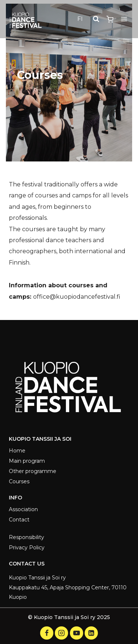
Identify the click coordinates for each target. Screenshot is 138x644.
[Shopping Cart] (110, 19)
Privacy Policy (27, 547)
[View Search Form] (96, 19)
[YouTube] (77, 633)
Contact (19, 520)
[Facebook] (47, 633)
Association (23, 509)
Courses (19, 481)
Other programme (33, 471)
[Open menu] (124, 19)
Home (17, 451)
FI (80, 19)
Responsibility (26, 537)
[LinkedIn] (91, 633)
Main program (27, 461)
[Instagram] (61, 633)
